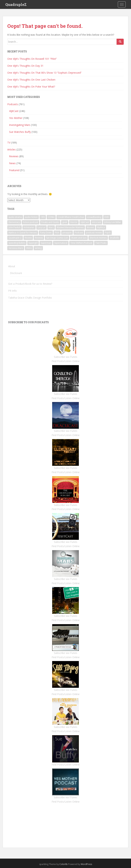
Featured (14, 170)
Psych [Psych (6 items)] (108, 233)
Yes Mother (16, 118)
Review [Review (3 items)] (28, 238)
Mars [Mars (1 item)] (51, 227)
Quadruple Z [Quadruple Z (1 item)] (15, 238)
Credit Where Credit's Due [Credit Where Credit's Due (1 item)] (71, 217)
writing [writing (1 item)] (38, 248)
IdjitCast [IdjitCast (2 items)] (85, 222)
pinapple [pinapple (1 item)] (67, 233)
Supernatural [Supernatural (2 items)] (61, 243)
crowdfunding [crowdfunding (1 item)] (94, 217)
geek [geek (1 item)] (65, 222)
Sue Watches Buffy (20, 132)
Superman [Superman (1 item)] (46, 243)
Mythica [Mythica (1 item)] (101, 227)
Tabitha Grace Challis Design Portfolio (30, 298)
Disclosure (16, 273)
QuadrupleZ (16, 4)
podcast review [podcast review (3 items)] (94, 233)
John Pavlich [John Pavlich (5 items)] (15, 227)
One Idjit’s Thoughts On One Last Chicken (31, 80)
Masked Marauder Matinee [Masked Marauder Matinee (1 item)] (70, 227)
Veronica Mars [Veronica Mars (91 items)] (16, 248)
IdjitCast (14, 111)
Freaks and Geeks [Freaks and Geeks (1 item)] (50, 222)
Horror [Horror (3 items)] (74, 222)
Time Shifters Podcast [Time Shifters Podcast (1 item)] (81, 243)
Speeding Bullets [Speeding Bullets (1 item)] (17, 243)
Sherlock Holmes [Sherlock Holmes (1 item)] (98, 238)
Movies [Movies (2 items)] (90, 227)
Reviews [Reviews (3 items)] (39, 238)
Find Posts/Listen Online (66, 361)
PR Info (12, 291)
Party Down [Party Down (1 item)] (46, 233)
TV (9, 143)
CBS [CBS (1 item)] (43, 217)
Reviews (14, 156)
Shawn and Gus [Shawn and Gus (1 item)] (79, 238)
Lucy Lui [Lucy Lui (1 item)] (41, 227)
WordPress (86, 864)
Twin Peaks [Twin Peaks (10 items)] (101, 243)
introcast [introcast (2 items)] (96, 222)
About (12, 266)
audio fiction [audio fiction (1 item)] (31, 217)
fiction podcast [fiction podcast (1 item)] (31, 222)
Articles (11, 149)
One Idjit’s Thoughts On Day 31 (25, 66)
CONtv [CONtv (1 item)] (51, 217)
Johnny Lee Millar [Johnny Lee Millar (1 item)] (113, 222)
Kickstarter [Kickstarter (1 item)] (29, 227)
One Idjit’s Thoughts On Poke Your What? (31, 87)
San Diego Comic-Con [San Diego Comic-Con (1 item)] (57, 238)
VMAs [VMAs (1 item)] (29, 248)
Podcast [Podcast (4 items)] (79, 233)
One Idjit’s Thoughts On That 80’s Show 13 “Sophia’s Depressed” (44, 73)
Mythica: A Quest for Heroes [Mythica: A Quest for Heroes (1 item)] (23, 233)
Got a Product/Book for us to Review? (30, 284)
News (12, 163)
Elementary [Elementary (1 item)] (14, 222)
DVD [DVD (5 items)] (107, 217)
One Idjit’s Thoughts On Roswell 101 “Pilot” (32, 59)
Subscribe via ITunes (65, 797)
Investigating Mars (20, 125)
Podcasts (13, 104)
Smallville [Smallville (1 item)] (114, 238)
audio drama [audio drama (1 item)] (15, 217)
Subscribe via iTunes (66, 357)
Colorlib (64, 864)
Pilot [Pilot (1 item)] (57, 233)
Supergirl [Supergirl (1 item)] (33, 243)
